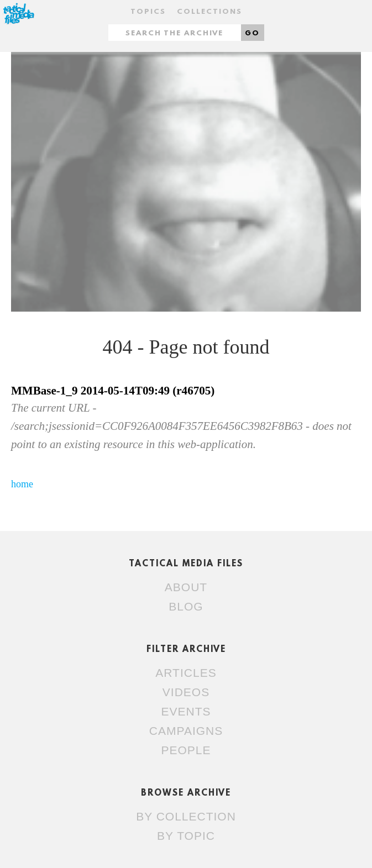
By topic (186, 836)
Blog (186, 606)
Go (252, 33)
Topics (148, 12)
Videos (186, 692)
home (22, 484)
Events (186, 711)
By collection (186, 816)
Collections (209, 12)
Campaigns (186, 731)
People (186, 750)
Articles (186, 673)
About (186, 587)
